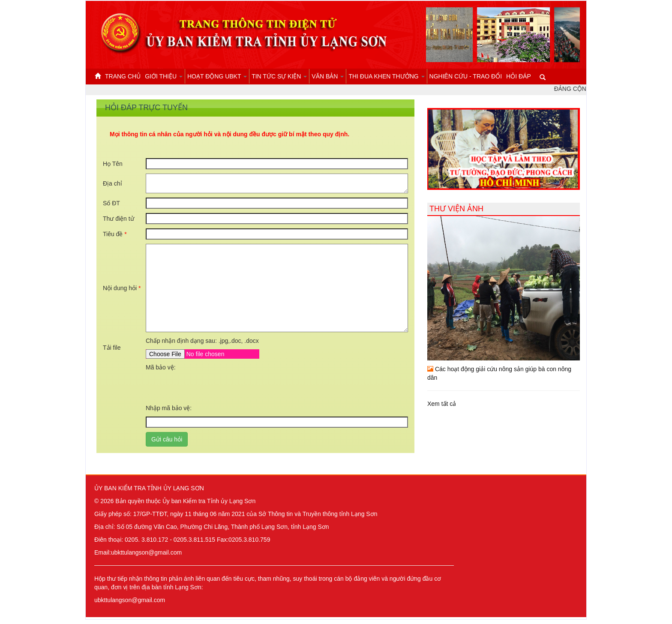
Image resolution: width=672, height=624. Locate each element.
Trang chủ (123, 76)
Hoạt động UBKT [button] (217, 76)
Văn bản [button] (328, 76)
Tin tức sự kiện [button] (279, 76)
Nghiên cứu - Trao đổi (466, 76)
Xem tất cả (442, 404)
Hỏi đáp (519, 76)
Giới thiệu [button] (164, 76)
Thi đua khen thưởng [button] (386, 76)
